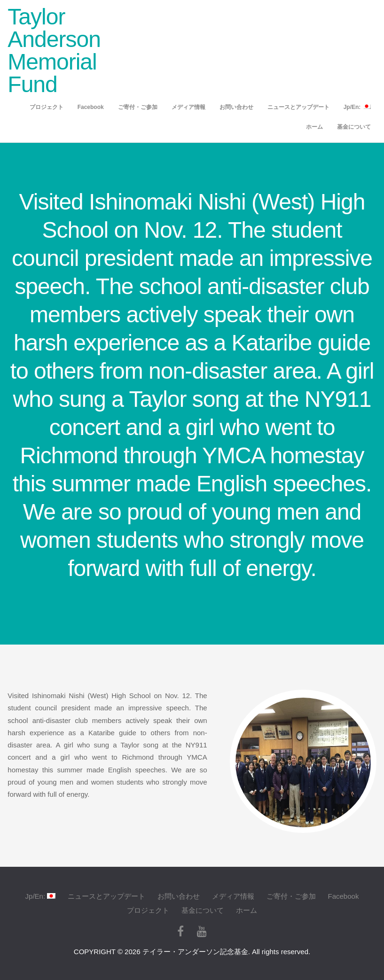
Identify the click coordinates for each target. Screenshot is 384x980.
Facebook (91, 107)
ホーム (314, 127)
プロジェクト (47, 107)
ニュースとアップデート (298, 107)
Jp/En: (357, 107)
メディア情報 (188, 107)
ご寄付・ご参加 (138, 107)
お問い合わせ (236, 107)
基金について (354, 127)
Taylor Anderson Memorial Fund (54, 51)
